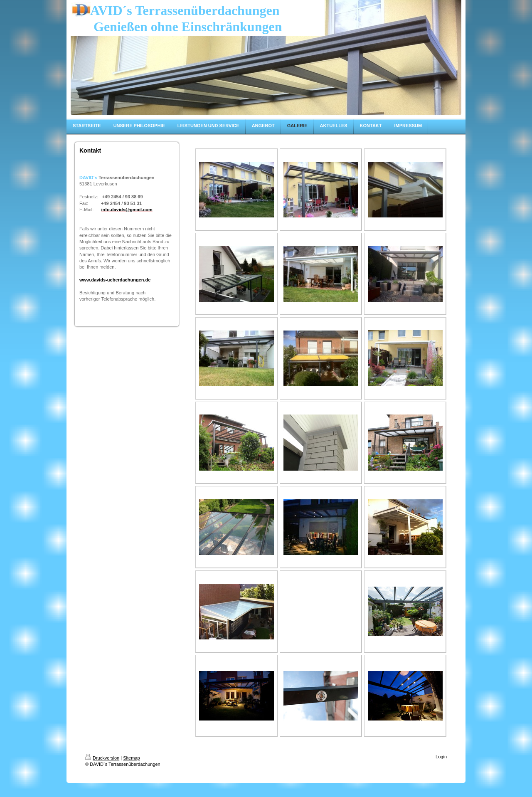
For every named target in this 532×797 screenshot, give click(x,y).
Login (441, 757)
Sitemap (131, 758)
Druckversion (102, 758)
